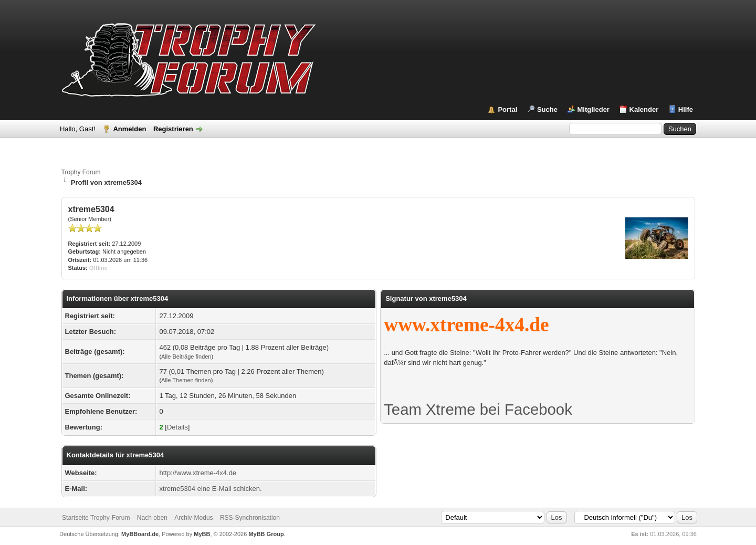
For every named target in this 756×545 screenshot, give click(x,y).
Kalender (644, 109)
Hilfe (686, 109)
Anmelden (129, 129)
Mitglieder (594, 109)
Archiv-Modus (193, 518)
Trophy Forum (81, 172)
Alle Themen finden (186, 380)
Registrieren (173, 129)
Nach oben (152, 518)
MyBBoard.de (140, 534)
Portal (507, 109)
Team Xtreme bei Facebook (478, 409)
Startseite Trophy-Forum (96, 518)
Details (177, 427)
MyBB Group (266, 534)
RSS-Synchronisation (250, 518)
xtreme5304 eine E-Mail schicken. (210, 489)
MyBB (202, 534)
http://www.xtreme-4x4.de (198, 473)
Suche (547, 109)
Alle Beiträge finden (186, 357)
